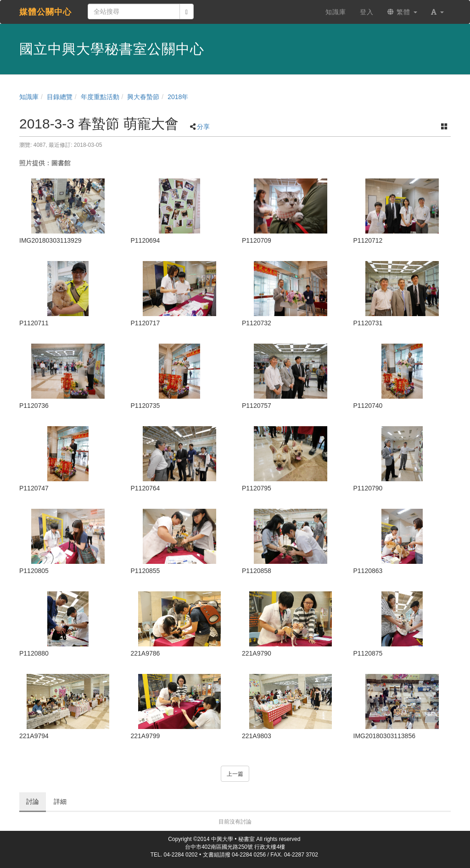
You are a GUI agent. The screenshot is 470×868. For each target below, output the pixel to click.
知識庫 (29, 97)
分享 (203, 127)
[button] (437, 12)
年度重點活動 (100, 97)
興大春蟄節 (143, 97)
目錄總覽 (60, 97)
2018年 (178, 97)
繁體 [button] (402, 12)
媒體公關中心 (45, 12)
